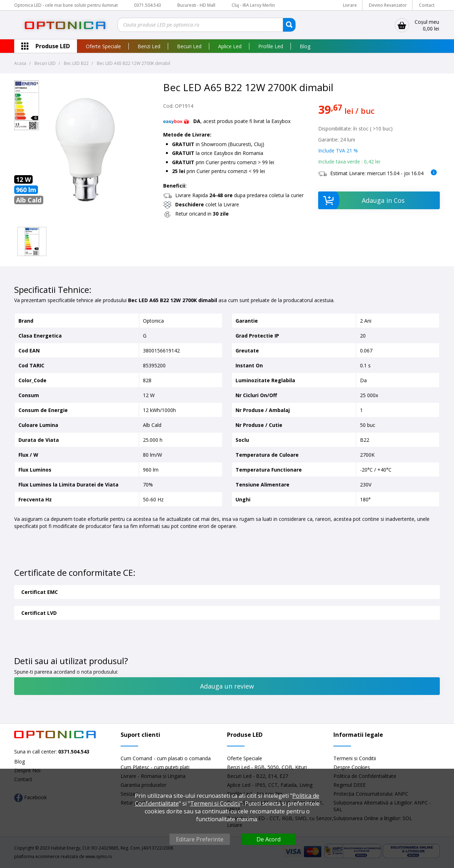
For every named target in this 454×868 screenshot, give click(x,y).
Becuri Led (189, 46)
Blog (305, 46)
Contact (427, 5)
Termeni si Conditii (355, 758)
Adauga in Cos (362, 200)
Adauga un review (227, 686)
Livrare (350, 5)
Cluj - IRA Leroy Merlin (253, 5)
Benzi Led (149, 46)
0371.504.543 (148, 5)
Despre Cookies (352, 767)
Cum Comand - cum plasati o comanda (166, 758)
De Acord (268, 839)
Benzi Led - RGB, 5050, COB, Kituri (267, 767)
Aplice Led (230, 46)
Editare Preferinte (200, 839)
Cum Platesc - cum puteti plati (155, 767)
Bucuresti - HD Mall (197, 5)
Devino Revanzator (388, 5)
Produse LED (53, 46)
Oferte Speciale (103, 46)
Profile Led (271, 46)
